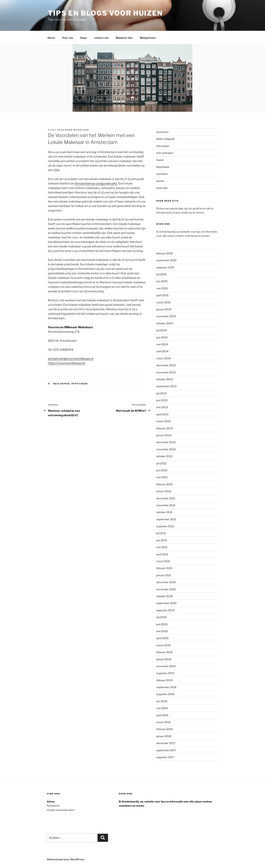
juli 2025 (161, 274)
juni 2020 (162, 624)
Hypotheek (80, 384)
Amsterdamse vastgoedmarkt (96, 184)
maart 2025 (163, 302)
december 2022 (166, 442)
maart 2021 (163, 561)
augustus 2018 (165, 694)
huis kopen (61, 384)
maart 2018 (163, 722)
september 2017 (166, 750)
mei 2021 (162, 547)
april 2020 (162, 638)
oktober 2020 (165, 596)
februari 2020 (165, 652)
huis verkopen (165, 153)
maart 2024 (163, 358)
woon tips (162, 188)
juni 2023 (162, 400)
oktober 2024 (165, 323)
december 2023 (166, 365)
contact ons (101, 38)
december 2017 (166, 743)
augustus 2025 (165, 267)
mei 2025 (162, 288)
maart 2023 (163, 421)
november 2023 (166, 372)
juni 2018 (162, 701)
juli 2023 (161, 393)
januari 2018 (164, 736)
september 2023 (166, 386)
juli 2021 (161, 533)
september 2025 (166, 260)
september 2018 (166, 687)
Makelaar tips (124, 38)
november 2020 (166, 589)
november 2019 (166, 666)
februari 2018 (164, 729)
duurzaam (162, 132)
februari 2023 (165, 428)
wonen (160, 181)
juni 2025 (162, 281)
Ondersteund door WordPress (66, 859)
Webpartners (148, 38)
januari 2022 (164, 491)
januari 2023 (164, 435)
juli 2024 (161, 330)
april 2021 (162, 554)
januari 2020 (164, 659)
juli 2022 (161, 463)
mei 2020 (162, 631)
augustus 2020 (165, 610)
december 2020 (166, 582)
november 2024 (166, 316)
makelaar (81, 130)
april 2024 (162, 351)
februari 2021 (164, 568)
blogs (83, 38)
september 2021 (166, 519)
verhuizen (162, 174)
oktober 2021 (164, 512)
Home (51, 38)
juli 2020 (162, 617)
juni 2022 (162, 470)
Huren (160, 160)
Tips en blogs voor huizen (105, 13)
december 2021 (166, 498)
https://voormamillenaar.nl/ (67, 363)
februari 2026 (165, 253)
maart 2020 (164, 645)
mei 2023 (162, 407)
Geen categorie (165, 139)
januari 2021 (164, 575)
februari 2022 (164, 484)
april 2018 (162, 715)
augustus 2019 (165, 673)
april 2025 (162, 295)
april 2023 (162, 414)
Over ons (67, 38)
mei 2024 (162, 344)
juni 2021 (162, 540)
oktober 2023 (165, 379)
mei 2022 (162, 477)
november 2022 (166, 449)
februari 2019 (164, 680)
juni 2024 (162, 337)
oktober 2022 (164, 456)
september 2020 (166, 603)
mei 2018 (162, 708)
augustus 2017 (165, 757)
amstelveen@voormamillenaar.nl (71, 359)
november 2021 (166, 505)
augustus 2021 (165, 526)
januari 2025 (164, 309)
